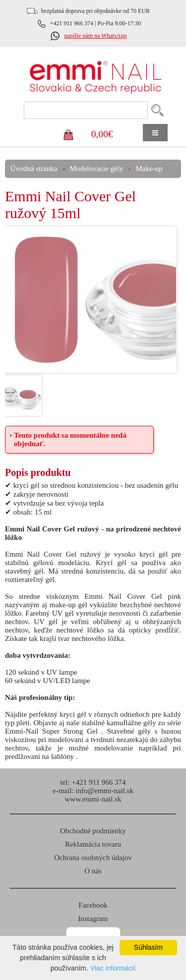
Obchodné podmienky (93, 831)
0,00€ (102, 134)
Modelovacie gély (97, 169)
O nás (93, 871)
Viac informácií (113, 968)
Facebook (93, 905)
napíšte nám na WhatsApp (95, 36)
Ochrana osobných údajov (93, 858)
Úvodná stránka (34, 169)
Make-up (149, 169)
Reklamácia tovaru (93, 844)
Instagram (93, 919)
